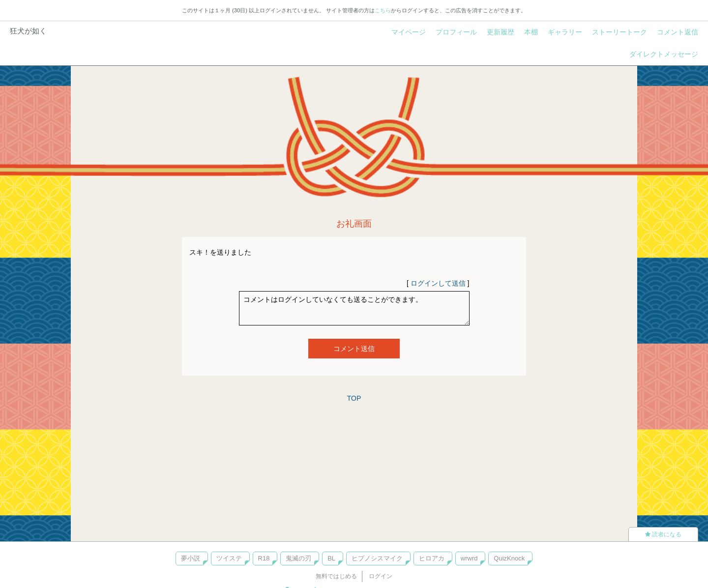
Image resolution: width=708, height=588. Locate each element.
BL (331, 558)
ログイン (381, 576)
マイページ (409, 32)
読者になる (663, 534)
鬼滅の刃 (298, 558)
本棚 (531, 32)
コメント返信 (678, 32)
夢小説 (191, 558)
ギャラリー (565, 32)
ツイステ (229, 558)
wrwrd (469, 558)
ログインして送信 (438, 283)
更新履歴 (501, 32)
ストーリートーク (619, 32)
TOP (354, 398)
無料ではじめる (336, 576)
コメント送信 (354, 349)
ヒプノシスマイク (377, 558)
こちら (383, 10)
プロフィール (456, 32)
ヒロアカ (432, 558)
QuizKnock (509, 558)
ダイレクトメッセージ (664, 54)
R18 (264, 558)
